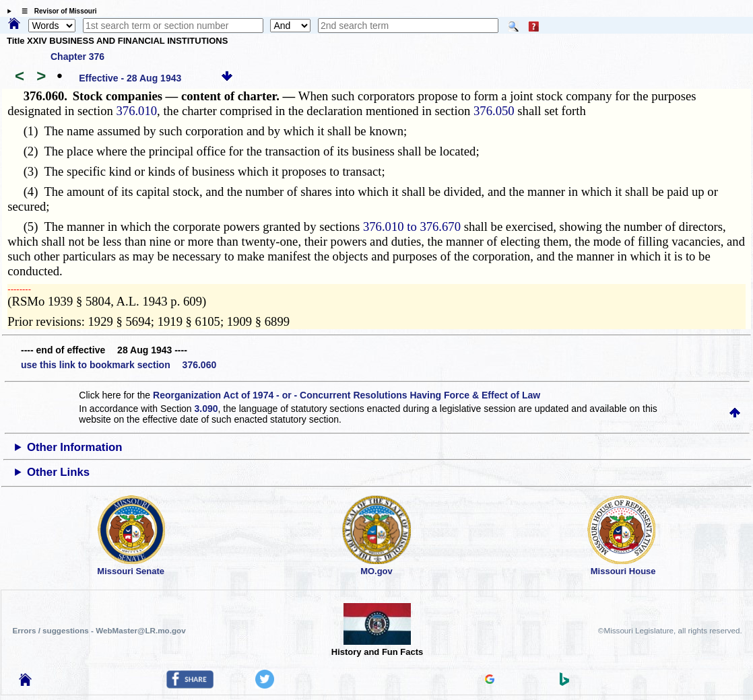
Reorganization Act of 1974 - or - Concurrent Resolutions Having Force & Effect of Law (347, 395)
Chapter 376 (77, 57)
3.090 (206, 409)
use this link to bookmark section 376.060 (119, 365)
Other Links (58, 472)
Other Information (75, 447)
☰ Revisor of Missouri (56, 11)
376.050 (494, 111)
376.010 (136, 111)
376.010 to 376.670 (412, 226)
